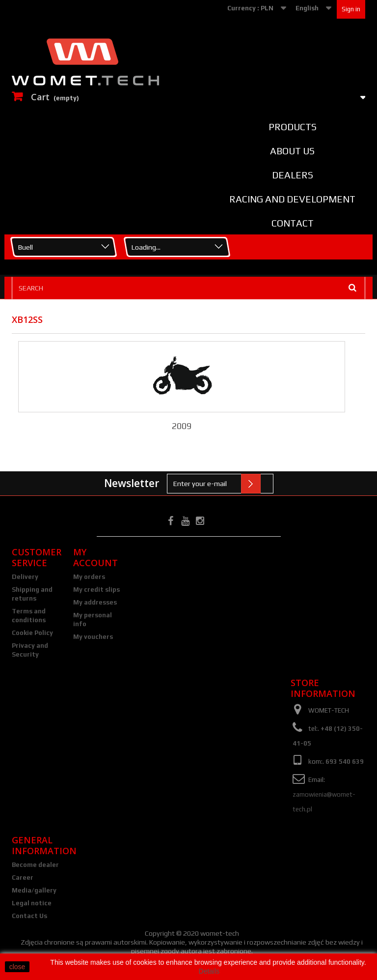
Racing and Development (292, 199)
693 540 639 (345, 762)
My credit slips (96, 590)
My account (95, 557)
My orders (89, 577)
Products (293, 127)
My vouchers (93, 637)
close (17, 967)
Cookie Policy (32, 633)
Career (23, 878)
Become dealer (35, 865)
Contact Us (29, 916)
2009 (182, 426)
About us (292, 151)
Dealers (293, 175)
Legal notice (32, 903)
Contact (293, 223)
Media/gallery (34, 890)
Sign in (351, 9)
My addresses (95, 602)
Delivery (25, 577)
